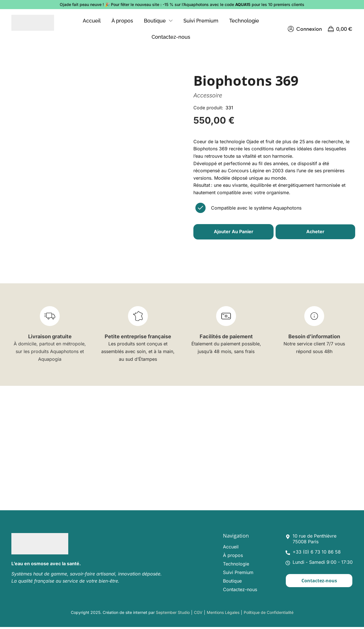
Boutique (232, 583)
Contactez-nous (240, 591)
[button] (305, 29)
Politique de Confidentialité (269, 614)
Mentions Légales (223, 614)
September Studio (173, 614)
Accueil (231, 548)
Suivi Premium (238, 574)
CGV (198, 614)
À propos (233, 557)
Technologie (236, 566)
